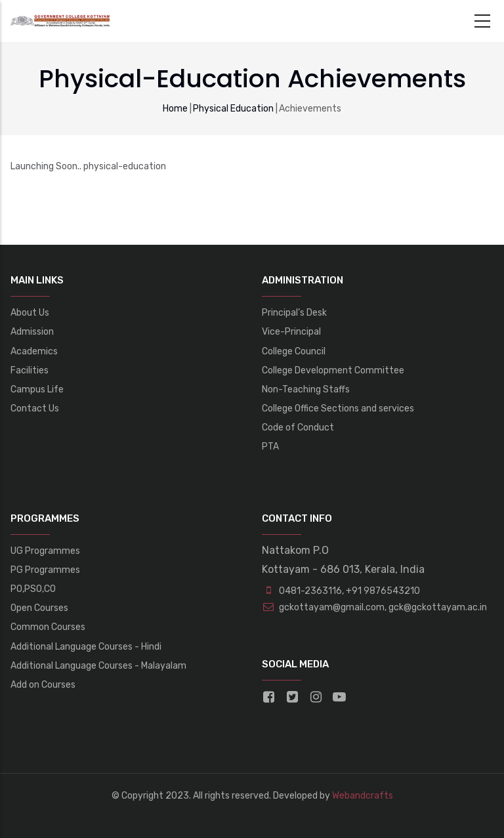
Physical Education (233, 109)
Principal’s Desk (294, 313)
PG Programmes (45, 570)
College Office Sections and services (338, 409)
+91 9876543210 (383, 591)
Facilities (30, 370)
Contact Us (35, 409)
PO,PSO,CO (33, 589)
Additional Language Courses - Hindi (86, 647)
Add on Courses (43, 685)
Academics (34, 351)
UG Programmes (45, 551)
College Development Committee (333, 370)
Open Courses (39, 608)
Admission (32, 332)
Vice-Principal (291, 332)
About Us (30, 313)
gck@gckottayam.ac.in (437, 607)
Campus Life (37, 389)
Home (175, 109)
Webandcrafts (363, 796)
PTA (270, 447)
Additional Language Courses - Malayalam (98, 666)
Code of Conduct (298, 428)
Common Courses (48, 627)
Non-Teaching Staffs (306, 389)
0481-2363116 (310, 591)
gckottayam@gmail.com (323, 607)
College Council (294, 351)
